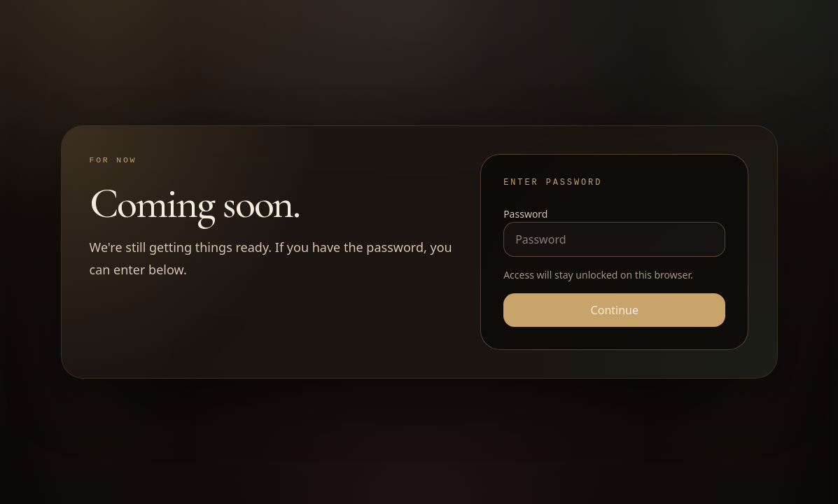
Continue (615, 310)
